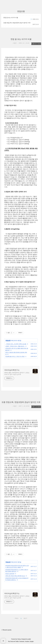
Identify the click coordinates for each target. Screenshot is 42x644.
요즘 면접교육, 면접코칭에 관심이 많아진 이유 (17, 23)
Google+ (32, 641)
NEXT (25, 618)
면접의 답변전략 (10, 574)
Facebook (22, 641)
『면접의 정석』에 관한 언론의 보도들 (16, 344)
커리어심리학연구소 (12, 370)
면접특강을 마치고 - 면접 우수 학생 (15, 356)
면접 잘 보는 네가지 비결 (11, 18)
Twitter (17, 641)
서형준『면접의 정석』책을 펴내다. (15, 346)
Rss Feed (11, 641)
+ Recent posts (6, 630)
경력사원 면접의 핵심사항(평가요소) (15, 576)
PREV (16, 618)
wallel (29, 639)
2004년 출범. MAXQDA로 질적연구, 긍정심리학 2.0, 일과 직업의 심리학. (17, 374)
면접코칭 (8, 340)
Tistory (19, 639)
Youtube (27, 641)
